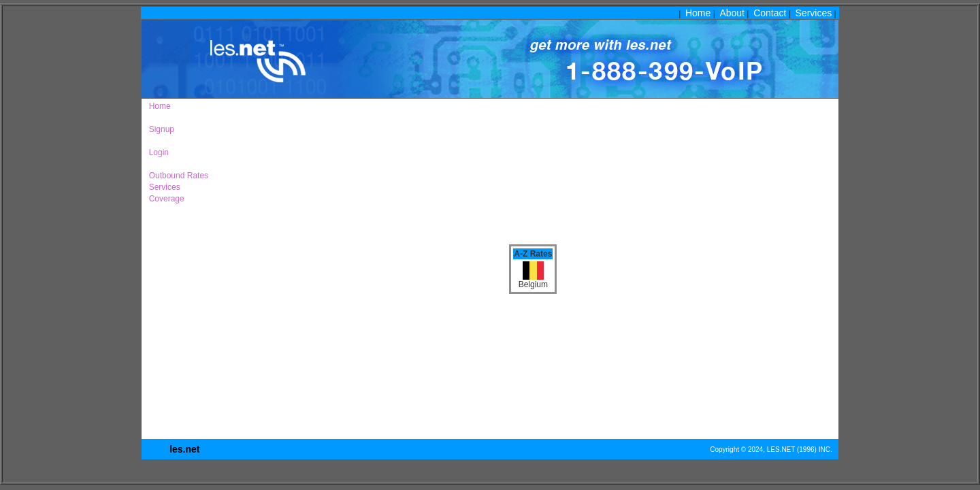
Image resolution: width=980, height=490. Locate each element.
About (732, 13)
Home (698, 13)
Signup (159, 129)
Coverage (164, 199)
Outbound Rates (176, 176)
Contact (770, 13)
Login (157, 152)
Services (814, 13)
